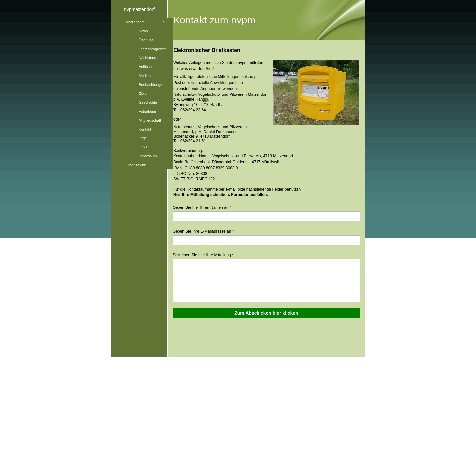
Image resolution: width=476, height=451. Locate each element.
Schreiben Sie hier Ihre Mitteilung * (203, 255)
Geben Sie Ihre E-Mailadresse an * (203, 231)
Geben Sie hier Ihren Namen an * (202, 207)
